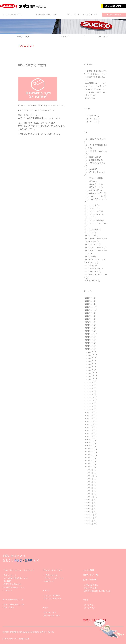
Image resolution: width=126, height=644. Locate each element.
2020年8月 (89, 427)
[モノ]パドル (90, 235)
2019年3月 (89, 470)
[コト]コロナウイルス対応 (95, 139)
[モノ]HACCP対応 (92, 190)
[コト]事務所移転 (92, 157)
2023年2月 (89, 367)
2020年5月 (89, 436)
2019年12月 (90, 449)
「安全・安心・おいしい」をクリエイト (82, 14)
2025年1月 (89, 331)
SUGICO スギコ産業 (23, 6)
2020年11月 (90, 424)
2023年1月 (89, 370)
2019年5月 (89, 467)
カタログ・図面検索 (52, 595)
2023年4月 (89, 364)
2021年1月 (89, 418)
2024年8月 (89, 337)
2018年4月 (89, 488)
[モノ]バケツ (90, 232)
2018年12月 (90, 476)
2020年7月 (89, 430)
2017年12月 (90, 497)
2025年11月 (90, 307)
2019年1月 (89, 473)
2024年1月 (89, 352)
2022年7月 (89, 382)
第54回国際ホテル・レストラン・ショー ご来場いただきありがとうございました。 (95, 86)
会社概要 (7, 581)
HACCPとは (49, 581)
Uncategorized (91, 116)
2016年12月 (90, 515)
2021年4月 (89, 409)
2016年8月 (89, 524)
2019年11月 (90, 452)
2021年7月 (89, 403)
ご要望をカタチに (51, 575)
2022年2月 (89, 391)
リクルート (8, 590)
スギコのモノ (104, 37)
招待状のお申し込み (52, 616)
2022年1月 (89, 394)
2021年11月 (90, 400)
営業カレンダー (91, 575)
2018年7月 (89, 482)
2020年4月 (89, 440)
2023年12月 (90, 355)
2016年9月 (89, 521)
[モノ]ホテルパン (92, 244)
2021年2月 (89, 415)
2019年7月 (89, 461)
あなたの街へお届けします (46, 14)
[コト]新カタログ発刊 (93, 178)
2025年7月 (89, 316)
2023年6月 (89, 361)
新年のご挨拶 (90, 98)
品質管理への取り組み (12, 584)
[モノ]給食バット (92, 272)
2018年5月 (89, 485)
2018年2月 (89, 491)
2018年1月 (89, 494)
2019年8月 (89, 458)
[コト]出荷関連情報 (92, 160)
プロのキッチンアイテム (12, 14)
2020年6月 (89, 433)
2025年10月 (90, 310)
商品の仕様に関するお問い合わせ (98, 591)
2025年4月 (89, 325)
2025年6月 (89, 319)
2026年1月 (89, 304)
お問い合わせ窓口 (91, 585)
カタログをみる (114, 15)
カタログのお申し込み (53, 598)
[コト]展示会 (90, 169)
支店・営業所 (9, 607)
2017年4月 (89, 509)
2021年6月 (89, 406)
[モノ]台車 (89, 256)
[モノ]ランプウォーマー (94, 247)
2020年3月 (89, 443)
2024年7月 (89, 340)
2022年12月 (90, 373)
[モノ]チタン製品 (92, 229)
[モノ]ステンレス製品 (93, 220)
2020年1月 (89, 446)
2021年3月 (89, 412)
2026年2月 (89, 301)
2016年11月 (90, 518)
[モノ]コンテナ (91, 205)
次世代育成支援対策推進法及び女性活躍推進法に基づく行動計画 (28, 632)
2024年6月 (89, 343)
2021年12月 (90, 397)
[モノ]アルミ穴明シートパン (96, 199)
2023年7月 (89, 358)
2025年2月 (89, 328)
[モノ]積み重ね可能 (92, 269)
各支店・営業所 (23, 560)
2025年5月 (89, 322)
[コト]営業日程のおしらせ (95, 163)
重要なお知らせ (91, 281)
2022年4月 (89, 388)
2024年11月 (90, 334)
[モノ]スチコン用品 (92, 211)
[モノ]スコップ (91, 208)
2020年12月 (90, 421)
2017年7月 (89, 503)
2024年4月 (89, 346)
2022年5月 (89, 385)
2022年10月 (90, 379)
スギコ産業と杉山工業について (16, 578)
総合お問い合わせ (91, 588)
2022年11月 (90, 376)
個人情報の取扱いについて (14, 587)
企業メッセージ (10, 575)
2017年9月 (89, 500)
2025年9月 (89, 313)
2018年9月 (89, 479)
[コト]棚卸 (89, 181)
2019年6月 (89, 464)
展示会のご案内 (23, 37)
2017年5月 (89, 506)
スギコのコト (64, 37)
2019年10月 (90, 455)
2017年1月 (89, 512)
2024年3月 (89, 349)
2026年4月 (89, 298)
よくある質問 (88, 570)
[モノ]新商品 (90, 266)
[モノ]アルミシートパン (94, 196)
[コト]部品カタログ (92, 187)
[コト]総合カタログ (92, 184)
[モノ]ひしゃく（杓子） (94, 193)
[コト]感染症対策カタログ (95, 172)
